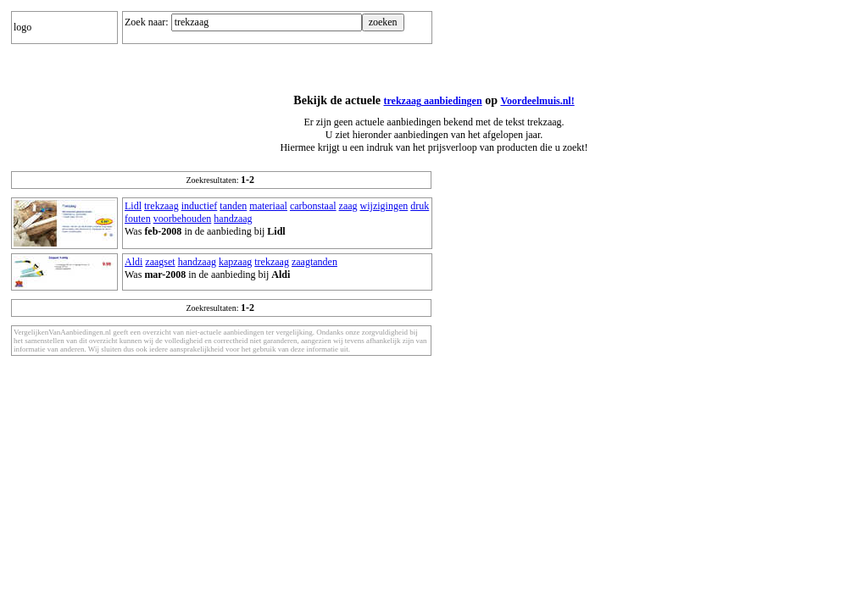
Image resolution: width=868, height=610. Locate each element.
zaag (348, 206)
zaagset (160, 262)
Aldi (134, 262)
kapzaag (235, 262)
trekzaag (161, 206)
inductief (200, 206)
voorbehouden (183, 219)
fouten (138, 219)
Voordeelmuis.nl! (537, 101)
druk (420, 206)
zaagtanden (314, 262)
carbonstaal (313, 206)
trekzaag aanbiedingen (433, 101)
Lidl (133, 206)
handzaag (233, 219)
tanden (233, 206)
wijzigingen (384, 206)
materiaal (268, 206)
